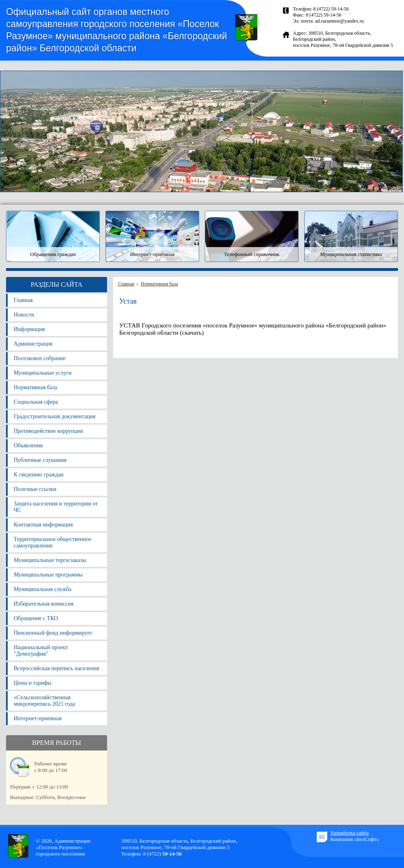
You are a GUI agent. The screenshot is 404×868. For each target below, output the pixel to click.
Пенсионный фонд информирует (53, 633)
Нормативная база (35, 387)
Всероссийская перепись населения (57, 668)
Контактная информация (43, 525)
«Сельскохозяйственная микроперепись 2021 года (44, 701)
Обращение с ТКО (36, 618)
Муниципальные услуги (43, 373)
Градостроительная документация (55, 416)
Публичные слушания (40, 460)
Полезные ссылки (35, 489)
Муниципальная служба (43, 589)
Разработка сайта (349, 833)
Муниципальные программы (48, 575)
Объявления (28, 446)
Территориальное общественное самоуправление (53, 542)
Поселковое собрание (40, 358)
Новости (24, 315)
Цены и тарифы (33, 683)
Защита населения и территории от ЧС (56, 507)
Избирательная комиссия (44, 604)
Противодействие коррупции (48, 431)
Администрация (33, 344)
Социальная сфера (36, 402)
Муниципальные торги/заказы (50, 560)
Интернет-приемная (38, 718)
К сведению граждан (39, 475)
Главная (23, 300)
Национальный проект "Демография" (41, 651)
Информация (29, 329)
